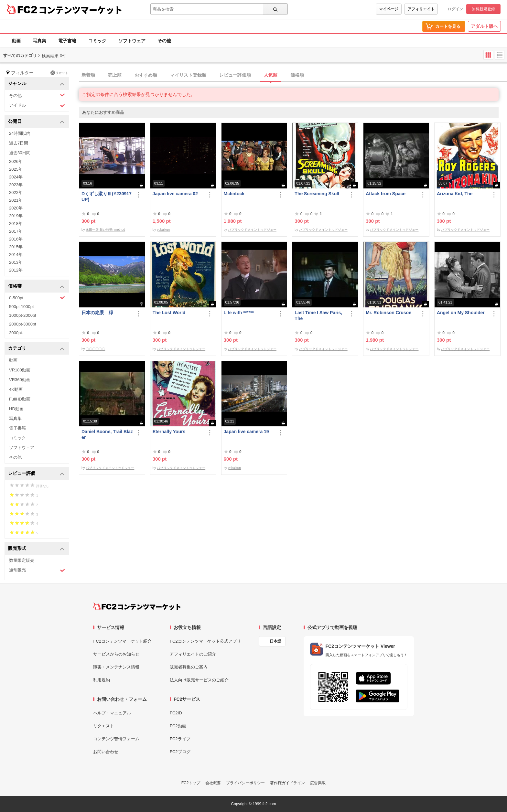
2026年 (16, 161)
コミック (97, 41)
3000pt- (16, 333)
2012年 (16, 270)
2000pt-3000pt (23, 324)
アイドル (37, 106)
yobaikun (163, 230)
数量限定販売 (22, 560)
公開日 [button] (36, 122)
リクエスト (104, 726)
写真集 (39, 41)
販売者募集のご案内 (189, 667)
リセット (59, 73)
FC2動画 (178, 726)
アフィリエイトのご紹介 (193, 654)
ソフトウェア (132, 41)
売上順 (115, 75)
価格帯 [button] (36, 287)
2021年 (16, 200)
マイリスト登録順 (188, 75)
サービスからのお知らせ (116, 654)
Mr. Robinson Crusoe (388, 313)
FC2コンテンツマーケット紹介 (122, 641)
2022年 (16, 192)
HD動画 (16, 409)
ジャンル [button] (36, 84)
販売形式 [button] (36, 549)
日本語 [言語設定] (275, 641)
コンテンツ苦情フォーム (116, 739)
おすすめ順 (146, 75)
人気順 (271, 75)
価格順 (297, 75)
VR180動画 (20, 370)
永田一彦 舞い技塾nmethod (105, 230)
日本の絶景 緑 (97, 313)
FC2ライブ (180, 739)
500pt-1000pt (22, 307)
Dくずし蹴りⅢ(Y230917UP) (107, 197)
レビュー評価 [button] (36, 474)
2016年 (16, 239)
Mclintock (234, 194)
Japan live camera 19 (246, 432)
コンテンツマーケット (81, 10)
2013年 (16, 262)
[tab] (293, 75)
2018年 (16, 224)
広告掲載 (318, 783)
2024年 (16, 177)
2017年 (16, 231)
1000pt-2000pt (23, 315)
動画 (16, 41)
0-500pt (37, 298)
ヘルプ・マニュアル (112, 713)
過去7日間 (19, 143)
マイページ (389, 9)
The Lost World (169, 313)
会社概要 (213, 783)
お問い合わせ (106, 752)
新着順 (88, 75)
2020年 (16, 208)
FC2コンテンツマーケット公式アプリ (205, 641)
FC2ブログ (180, 752)
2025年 (16, 169)
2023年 (16, 185)
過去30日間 (20, 153)
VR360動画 (20, 380)
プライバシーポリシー (245, 783)
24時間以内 (20, 133)
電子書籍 (67, 41)
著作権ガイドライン (287, 783)
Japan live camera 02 (175, 194)
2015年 (16, 247)
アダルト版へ (484, 26)
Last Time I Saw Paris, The (318, 315)
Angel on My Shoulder (461, 313)
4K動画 (16, 389)
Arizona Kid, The (455, 194)
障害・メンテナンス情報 (116, 667)
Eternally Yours (169, 432)
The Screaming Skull (317, 194)
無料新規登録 (483, 9)
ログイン (455, 9)
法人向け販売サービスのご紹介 (199, 680)
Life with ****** (239, 313)
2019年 (16, 216)
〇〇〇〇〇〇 (95, 349)
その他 (164, 41)
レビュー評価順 (235, 75)
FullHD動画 (20, 399)
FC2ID (176, 713)
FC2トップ (191, 783)
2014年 (16, 255)
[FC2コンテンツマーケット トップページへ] (137, 606)
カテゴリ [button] (36, 349)
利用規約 (102, 680)
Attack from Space (386, 194)
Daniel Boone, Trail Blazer (107, 434)
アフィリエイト (421, 9)
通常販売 (37, 570)
